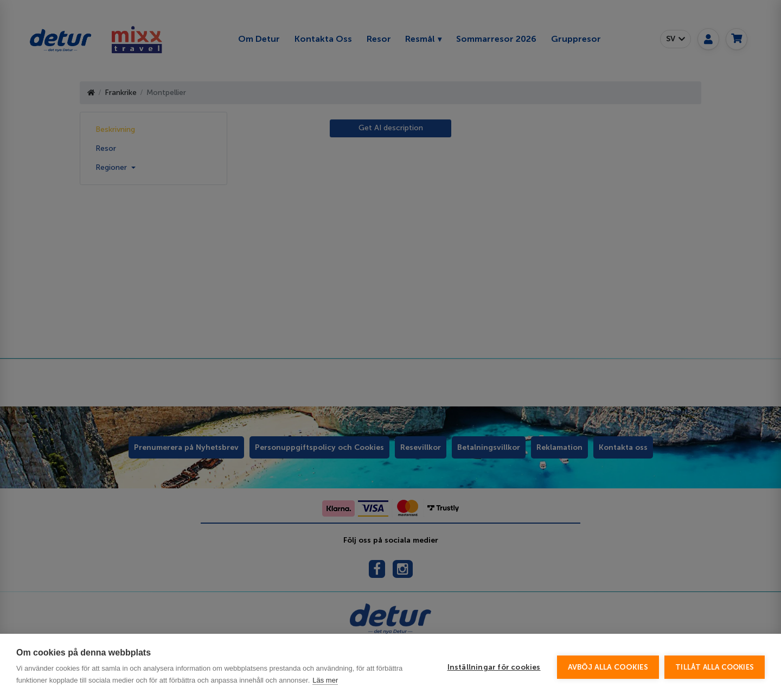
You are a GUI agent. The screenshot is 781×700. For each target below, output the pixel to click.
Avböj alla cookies (608, 667)
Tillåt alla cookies (715, 667)
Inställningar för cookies (494, 667)
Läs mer (325, 680)
